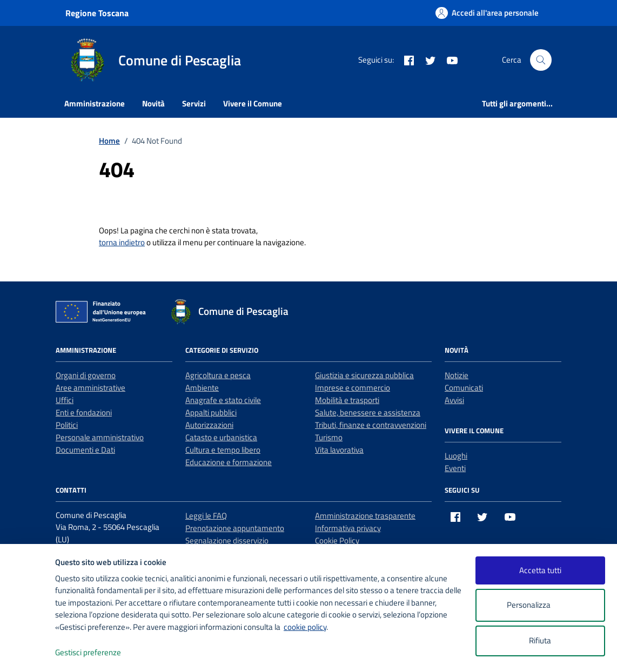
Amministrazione (95, 103)
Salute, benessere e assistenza (368, 412)
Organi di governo (86, 375)
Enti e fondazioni (84, 412)
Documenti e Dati (85, 450)
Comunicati (464, 388)
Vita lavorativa (339, 450)
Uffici (65, 400)
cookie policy (305, 627)
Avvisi (454, 400)
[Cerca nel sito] (541, 60)
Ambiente (202, 388)
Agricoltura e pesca (218, 375)
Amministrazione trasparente (365, 516)
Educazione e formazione (229, 462)
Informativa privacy (348, 528)
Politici (67, 425)
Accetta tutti (540, 570)
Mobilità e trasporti (347, 400)
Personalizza (540, 605)
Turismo (329, 437)
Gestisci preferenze (99, 653)
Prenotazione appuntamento (235, 528)
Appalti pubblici (211, 412)
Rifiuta (540, 640)
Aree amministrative (90, 388)
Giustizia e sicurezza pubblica (364, 375)
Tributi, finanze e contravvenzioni (371, 425)
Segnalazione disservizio (227, 540)
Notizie (457, 375)
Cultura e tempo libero (223, 450)
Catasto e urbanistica (221, 437)
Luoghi (456, 456)
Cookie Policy (337, 540)
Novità (153, 103)
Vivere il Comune (253, 103)
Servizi (194, 103)
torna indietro (122, 242)
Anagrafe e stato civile (223, 400)
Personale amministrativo (100, 437)
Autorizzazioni (209, 425)
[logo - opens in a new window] (28, 653)
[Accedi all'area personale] (487, 13)
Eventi (455, 468)
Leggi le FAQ (206, 516)
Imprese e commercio (353, 388)
